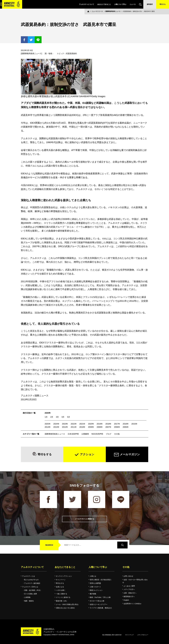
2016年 (126, 424)
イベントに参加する (63, 597)
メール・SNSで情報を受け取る (67, 604)
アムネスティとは (28, 576)
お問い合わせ (128, 576)
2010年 (82, 427)
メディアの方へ (129, 589)
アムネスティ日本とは (30, 587)
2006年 (117, 427)
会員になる (60, 587)
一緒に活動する (61, 594)
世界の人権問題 (95, 583)
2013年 (56, 427)
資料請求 (150, 4)
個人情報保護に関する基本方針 (112, 635)
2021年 (82, 424)
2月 (52, 417)
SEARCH (49, 545)
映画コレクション (96, 590)
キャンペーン (61, 580)
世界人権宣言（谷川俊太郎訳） (101, 580)
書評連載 (93, 594)
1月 (46, 417)
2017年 (117, 424)
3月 (57, 417)
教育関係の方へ (129, 597)
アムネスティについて (87, 4)
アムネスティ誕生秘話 (32, 583)
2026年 (48, 413)
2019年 (100, 424)
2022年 (74, 424)
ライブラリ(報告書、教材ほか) (101, 608)
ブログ (109, 434)
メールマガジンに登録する (85, 519)
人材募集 (27, 597)
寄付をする (45, 454)
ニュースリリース (97, 11)
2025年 (48, 424)
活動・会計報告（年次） (33, 590)
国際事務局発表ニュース (113, 11)
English (126, 600)
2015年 (134, 424)
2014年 (48, 427)
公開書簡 (85, 434)
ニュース (133, 4)
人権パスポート (95, 587)
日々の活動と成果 (31, 594)
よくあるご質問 (129, 586)
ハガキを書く (61, 590)
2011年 (74, 427)
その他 (117, 434)
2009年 (91, 427)
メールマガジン (130, 454)
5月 (69, 417)
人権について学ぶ (120, 4)
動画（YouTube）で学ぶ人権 (100, 597)
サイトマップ (129, 635)
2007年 (108, 427)
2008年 (100, 427)
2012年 (65, 427)
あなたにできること (104, 4)
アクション (87, 454)
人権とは (93, 576)
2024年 (56, 424)
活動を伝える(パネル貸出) (65, 608)
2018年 (108, 424)
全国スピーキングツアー (99, 604)
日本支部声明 (73, 434)
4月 (63, 417)
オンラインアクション (64, 576)
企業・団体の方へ (130, 593)
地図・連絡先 (29, 601)
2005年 (126, 427)
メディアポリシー (143, 635)
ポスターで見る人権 (97, 601)
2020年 (91, 424)
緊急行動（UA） (62, 601)
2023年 (65, 424)
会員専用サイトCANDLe (132, 604)
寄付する (163, 4)
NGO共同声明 (97, 434)
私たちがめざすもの (31, 580)
